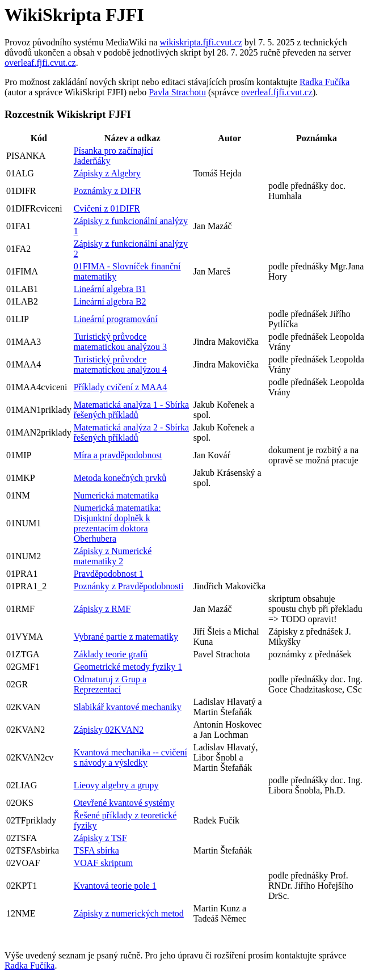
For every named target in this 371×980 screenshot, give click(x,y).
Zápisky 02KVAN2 (109, 730)
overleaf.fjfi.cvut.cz (40, 63)
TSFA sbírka (96, 850)
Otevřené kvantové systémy (124, 803)
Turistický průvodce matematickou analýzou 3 (120, 342)
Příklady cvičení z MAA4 (121, 387)
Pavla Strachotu (177, 92)
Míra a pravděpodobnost (118, 455)
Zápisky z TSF (100, 838)
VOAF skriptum (103, 863)
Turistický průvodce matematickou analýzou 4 (120, 364)
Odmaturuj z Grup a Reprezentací (110, 684)
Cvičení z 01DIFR (107, 208)
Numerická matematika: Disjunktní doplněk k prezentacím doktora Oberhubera (117, 523)
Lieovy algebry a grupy (116, 785)
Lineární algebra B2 (110, 301)
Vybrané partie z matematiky (126, 637)
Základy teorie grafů (111, 654)
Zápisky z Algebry (107, 173)
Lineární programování (116, 319)
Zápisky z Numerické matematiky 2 (113, 556)
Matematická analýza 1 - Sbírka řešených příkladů (131, 410)
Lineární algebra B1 (110, 289)
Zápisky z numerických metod (129, 913)
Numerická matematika (116, 495)
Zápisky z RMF (102, 609)
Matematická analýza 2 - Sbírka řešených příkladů (131, 432)
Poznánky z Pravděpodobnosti (129, 586)
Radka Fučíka (324, 82)
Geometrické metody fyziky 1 (128, 667)
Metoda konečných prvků (120, 478)
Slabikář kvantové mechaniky (128, 707)
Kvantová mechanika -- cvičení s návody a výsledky (130, 757)
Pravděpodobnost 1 (109, 574)
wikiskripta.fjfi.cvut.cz (201, 42)
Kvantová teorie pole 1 (115, 886)
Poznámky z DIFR (107, 191)
